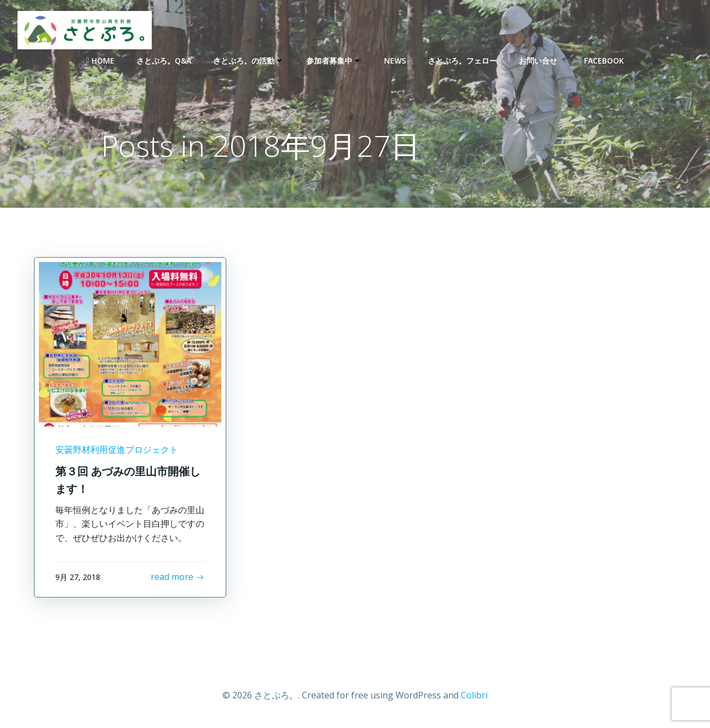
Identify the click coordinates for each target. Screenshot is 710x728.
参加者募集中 (334, 61)
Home (100, 61)
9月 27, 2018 (78, 577)
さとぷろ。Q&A (164, 61)
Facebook (602, 61)
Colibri (474, 695)
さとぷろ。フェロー (462, 61)
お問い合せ (538, 61)
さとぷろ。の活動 (249, 61)
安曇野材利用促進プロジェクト (117, 450)
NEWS (395, 61)
